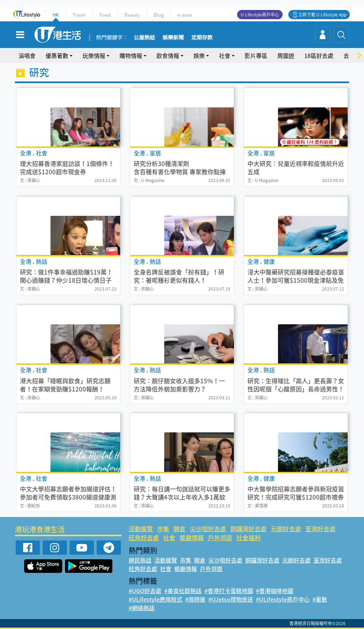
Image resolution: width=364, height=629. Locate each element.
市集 (163, 529)
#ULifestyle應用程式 (156, 599)
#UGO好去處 (145, 591)
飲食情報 (168, 55)
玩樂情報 (94, 55)
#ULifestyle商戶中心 (283, 599)
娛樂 (199, 55)
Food (105, 15)
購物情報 (131, 55)
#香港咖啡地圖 (275, 591)
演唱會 (27, 55)
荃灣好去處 (320, 529)
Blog (159, 15)
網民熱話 (140, 560)
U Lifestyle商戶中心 (260, 15)
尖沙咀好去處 (208, 529)
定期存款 (202, 38)
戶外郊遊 (220, 537)
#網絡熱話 (142, 608)
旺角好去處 (144, 537)
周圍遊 (286, 55)
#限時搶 (195, 599)
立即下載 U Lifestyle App (322, 15)
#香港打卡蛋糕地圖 (229, 591)
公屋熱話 (144, 38)
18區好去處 (319, 55)
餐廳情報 (192, 537)
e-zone (185, 15)
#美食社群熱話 (183, 591)
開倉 (180, 529)
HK (56, 15)
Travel (79, 15)
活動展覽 (141, 529)
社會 (225, 55)
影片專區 (256, 55)
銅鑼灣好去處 (248, 529)
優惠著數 (57, 55)
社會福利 (248, 537)
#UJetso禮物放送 (231, 599)
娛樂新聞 (173, 38)
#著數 (320, 599)
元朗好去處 (286, 529)
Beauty (132, 15)
